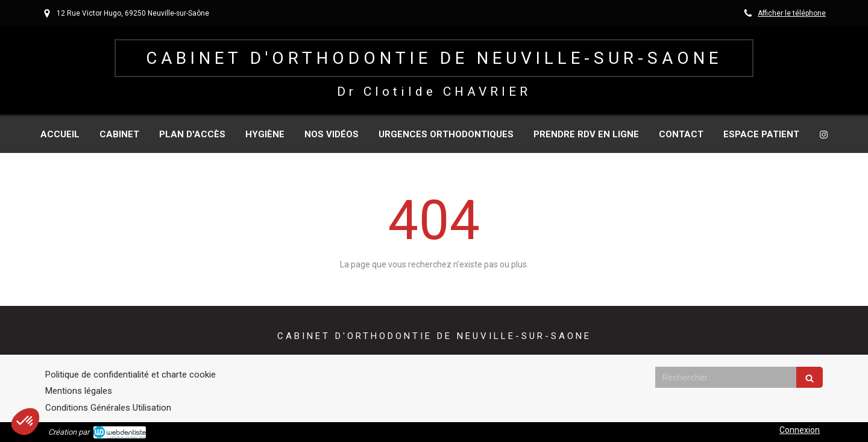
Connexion (800, 430)
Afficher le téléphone (792, 13)
